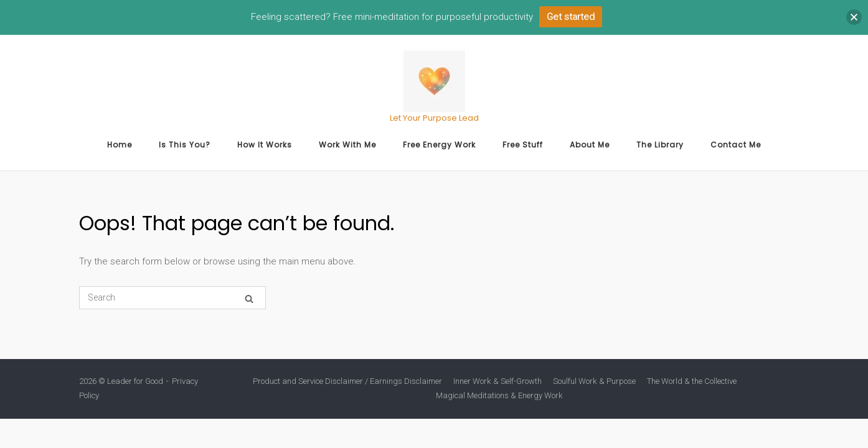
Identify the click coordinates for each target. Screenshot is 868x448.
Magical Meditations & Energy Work (499, 395)
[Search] (249, 298)
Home (120, 145)
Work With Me (347, 145)
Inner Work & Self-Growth (498, 381)
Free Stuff (523, 145)
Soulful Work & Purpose (594, 381)
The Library (660, 145)
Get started (571, 17)
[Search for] (172, 298)
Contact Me (736, 145)
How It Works (265, 145)
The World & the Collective (692, 381)
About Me (590, 145)
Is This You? (185, 145)
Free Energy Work (439, 145)
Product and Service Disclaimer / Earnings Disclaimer (347, 381)
